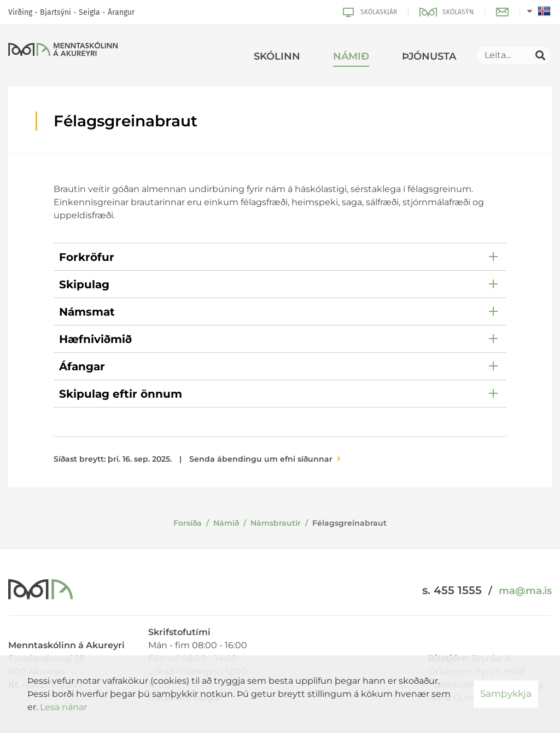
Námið (226, 523)
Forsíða (188, 523)
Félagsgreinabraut (349, 523)
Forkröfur (87, 257)
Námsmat (87, 312)
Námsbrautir (276, 523)
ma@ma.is (525, 591)
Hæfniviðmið (95, 339)
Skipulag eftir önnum (121, 394)
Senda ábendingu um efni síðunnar (261, 459)
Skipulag (84, 284)
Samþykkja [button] (506, 694)
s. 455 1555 (452, 590)
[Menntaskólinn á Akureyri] (63, 51)
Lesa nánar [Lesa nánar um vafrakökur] (63, 707)
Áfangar (82, 366)
